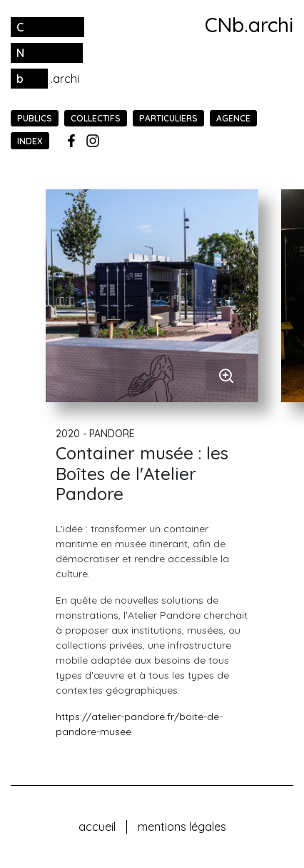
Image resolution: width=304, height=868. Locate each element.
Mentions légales (182, 827)
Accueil (97, 827)
